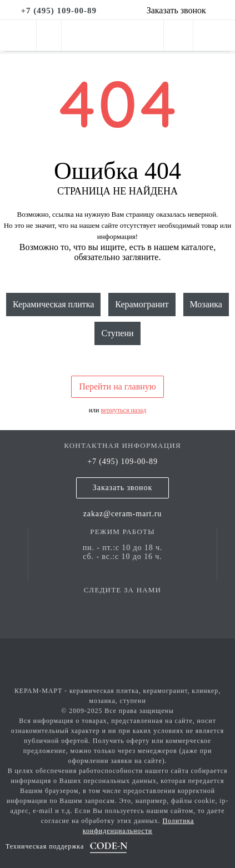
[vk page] (123, 606)
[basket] (214, 38)
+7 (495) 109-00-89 (122, 462)
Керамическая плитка (53, 304)
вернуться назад (124, 410)
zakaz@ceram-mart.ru (123, 514)
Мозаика (206, 304)
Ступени (117, 333)
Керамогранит (142, 304)
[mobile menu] (18, 35)
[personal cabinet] (178, 38)
